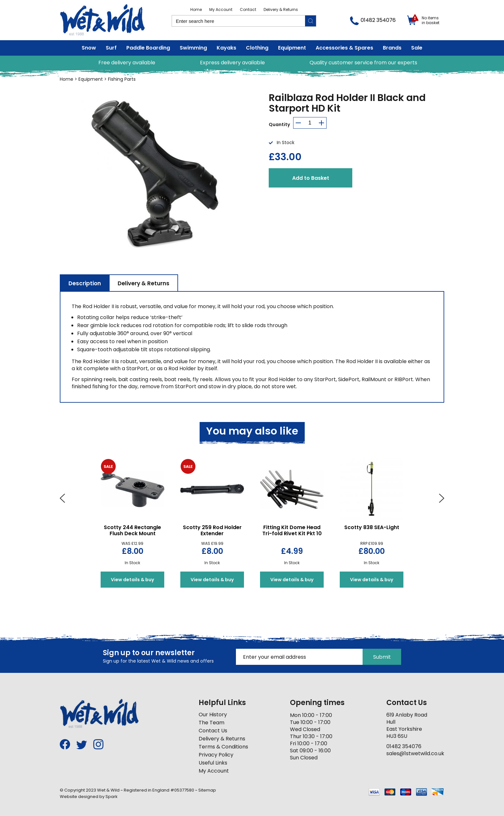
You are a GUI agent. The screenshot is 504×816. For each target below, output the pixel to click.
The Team (212, 723)
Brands (392, 48)
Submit (382, 657)
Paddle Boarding (148, 48)
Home (196, 9)
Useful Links (213, 763)
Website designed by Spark (89, 797)
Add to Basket (311, 178)
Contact (248, 9)
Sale (417, 48)
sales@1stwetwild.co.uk (415, 753)
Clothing (257, 48)
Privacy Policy (216, 755)
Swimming (193, 48)
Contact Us (213, 731)
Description (85, 283)
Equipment (292, 48)
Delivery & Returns (281, 9)
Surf (111, 48)
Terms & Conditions (223, 747)
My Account (221, 9)
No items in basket (431, 20)
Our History (213, 715)
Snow (89, 48)
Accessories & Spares (344, 48)
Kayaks (226, 48)
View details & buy (132, 580)
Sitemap (207, 790)
